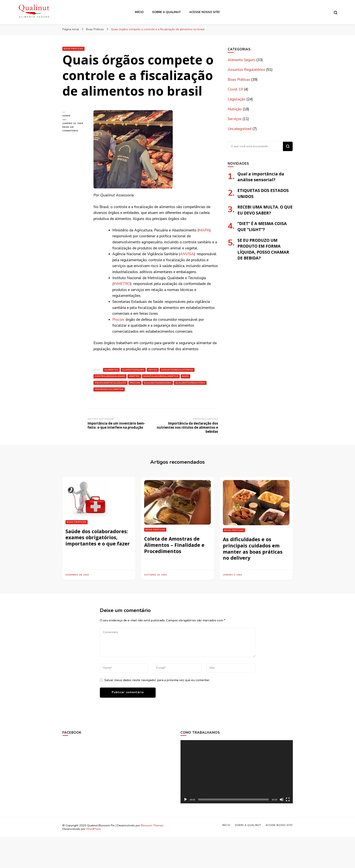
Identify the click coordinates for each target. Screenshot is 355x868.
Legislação (237, 99)
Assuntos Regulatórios (246, 70)
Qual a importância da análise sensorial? (261, 177)
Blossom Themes (152, 825)
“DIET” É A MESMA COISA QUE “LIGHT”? (262, 226)
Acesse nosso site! (205, 12)
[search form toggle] (336, 13)
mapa (185, 376)
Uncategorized (240, 129)
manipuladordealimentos (161, 376)
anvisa (153, 370)
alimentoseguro (133, 370)
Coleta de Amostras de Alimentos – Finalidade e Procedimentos (174, 545)
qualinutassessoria (158, 383)
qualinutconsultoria (190, 383)
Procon (118, 320)
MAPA (204, 230)
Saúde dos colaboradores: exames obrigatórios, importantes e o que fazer (98, 537)
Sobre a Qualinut (166, 12)
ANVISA (187, 254)
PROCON (135, 383)
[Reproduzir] (186, 799)
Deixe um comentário (75, 129)
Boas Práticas (73, 49)
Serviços (235, 119)
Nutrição (235, 109)
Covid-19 (235, 89)
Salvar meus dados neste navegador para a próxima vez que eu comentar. (157, 680)
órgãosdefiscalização (110, 383)
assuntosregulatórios (177, 370)
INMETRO (122, 284)
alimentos (111, 370)
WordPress (93, 829)
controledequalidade (110, 376)
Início (139, 12)
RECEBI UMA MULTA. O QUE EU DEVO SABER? (265, 210)
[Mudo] (282, 799)
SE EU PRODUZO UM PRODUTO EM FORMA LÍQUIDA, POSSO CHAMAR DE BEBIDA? (263, 249)
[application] (237, 772)
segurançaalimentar (109, 389)
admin (66, 116)
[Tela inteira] (288, 799)
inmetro (134, 376)
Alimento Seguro (242, 60)
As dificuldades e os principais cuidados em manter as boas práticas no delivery (253, 548)
